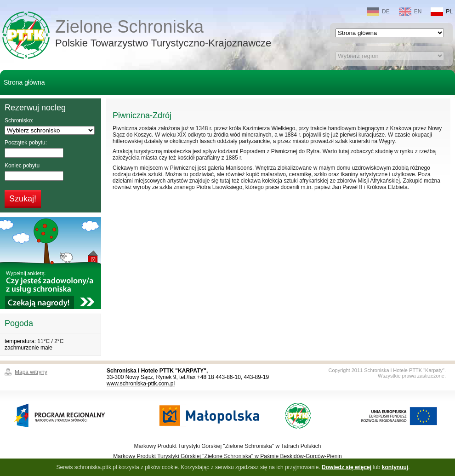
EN (410, 12)
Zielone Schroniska (163, 34)
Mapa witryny (31, 372)
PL (442, 12)
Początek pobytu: (26, 143)
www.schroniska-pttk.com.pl (141, 384)
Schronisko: (19, 120)
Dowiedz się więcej (347, 467)
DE (378, 12)
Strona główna (24, 82)
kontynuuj (395, 467)
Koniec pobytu (22, 166)
